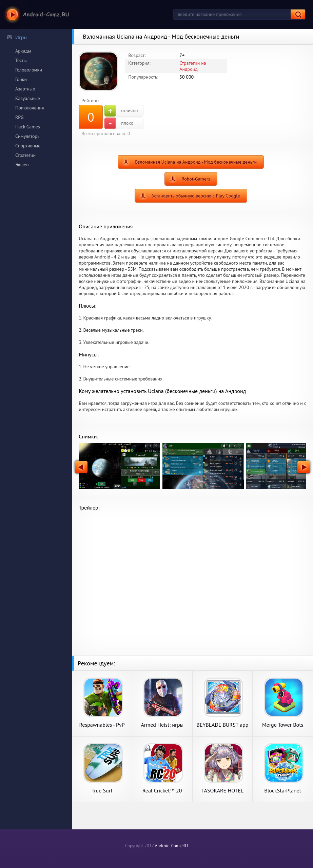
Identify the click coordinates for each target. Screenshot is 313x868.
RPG (19, 117)
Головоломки (29, 70)
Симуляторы (28, 136)
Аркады (23, 51)
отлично (121, 111)
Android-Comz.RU (171, 846)
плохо (119, 123)
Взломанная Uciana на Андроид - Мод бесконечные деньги (196, 162)
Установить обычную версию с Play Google (196, 196)
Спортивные (28, 146)
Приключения (30, 108)
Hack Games (28, 127)
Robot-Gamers (196, 179)
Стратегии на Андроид (193, 66)
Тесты (21, 60)
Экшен (22, 165)
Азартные (25, 89)
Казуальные (28, 98)
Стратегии (25, 155)
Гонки (21, 79)
